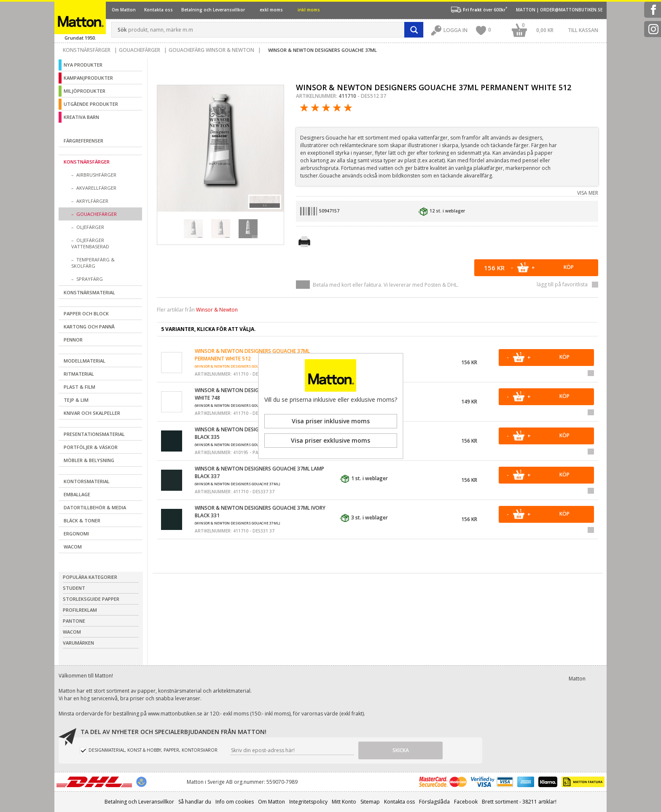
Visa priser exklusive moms (330, 440)
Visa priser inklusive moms (331, 421)
